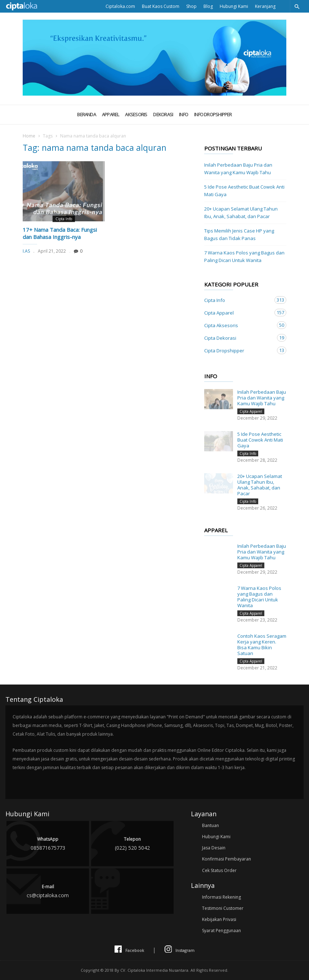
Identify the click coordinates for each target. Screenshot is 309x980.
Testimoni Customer (223, 908)
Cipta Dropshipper (238, 350)
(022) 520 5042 (132, 843)
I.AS (26, 251)
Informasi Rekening (221, 897)
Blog (208, 6)
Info (183, 114)
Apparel (111, 114)
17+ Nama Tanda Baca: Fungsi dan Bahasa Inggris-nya (60, 233)
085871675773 (48, 843)
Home (29, 136)
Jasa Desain (214, 848)
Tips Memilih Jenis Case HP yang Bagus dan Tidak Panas (239, 234)
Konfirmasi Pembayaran (227, 859)
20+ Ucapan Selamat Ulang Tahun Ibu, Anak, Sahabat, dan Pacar (241, 213)
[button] (297, 6)
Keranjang (265, 6)
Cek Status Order (219, 870)
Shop (191, 6)
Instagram (180, 950)
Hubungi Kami (234, 6)
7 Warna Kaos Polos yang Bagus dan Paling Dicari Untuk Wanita (244, 256)
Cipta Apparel (238, 313)
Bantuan (211, 825)
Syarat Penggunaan (221, 931)
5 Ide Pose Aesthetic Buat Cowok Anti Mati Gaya (244, 191)
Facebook (129, 950)
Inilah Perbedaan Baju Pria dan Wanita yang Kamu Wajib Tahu (238, 169)
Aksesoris (136, 114)
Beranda (86, 114)
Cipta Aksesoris (238, 325)
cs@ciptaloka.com (48, 891)
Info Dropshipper (213, 114)
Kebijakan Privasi (219, 919)
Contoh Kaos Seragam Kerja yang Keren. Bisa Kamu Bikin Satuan (262, 645)
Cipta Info (64, 219)
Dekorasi (163, 114)
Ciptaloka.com (120, 6)
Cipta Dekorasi (238, 338)
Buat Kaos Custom (161, 6)
